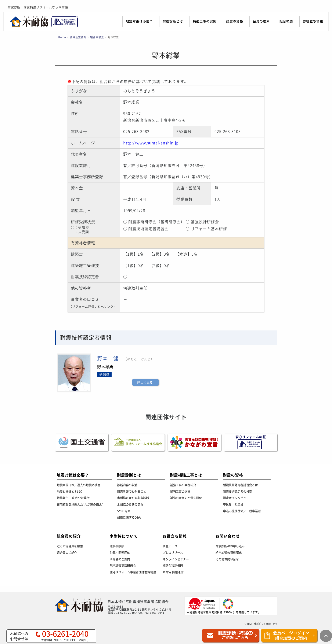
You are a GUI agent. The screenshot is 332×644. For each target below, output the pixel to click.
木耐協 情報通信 (173, 572)
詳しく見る (145, 382)
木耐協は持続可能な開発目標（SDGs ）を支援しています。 (224, 605)
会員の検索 (261, 21)
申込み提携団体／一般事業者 (242, 511)
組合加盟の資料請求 (229, 553)
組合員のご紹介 (67, 553)
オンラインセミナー (176, 559)
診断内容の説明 (127, 485)
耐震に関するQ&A (129, 517)
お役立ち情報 (313, 21)
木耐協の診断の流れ (130, 504)
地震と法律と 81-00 (70, 492)
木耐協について (124, 536)
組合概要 (286, 21)
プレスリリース (173, 553)
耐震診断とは (173, 21)
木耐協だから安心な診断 (133, 498)
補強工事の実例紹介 (183, 485)
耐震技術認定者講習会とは (240, 485)
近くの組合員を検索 (70, 546)
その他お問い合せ (227, 559)
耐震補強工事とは (186, 475)
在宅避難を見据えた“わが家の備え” (80, 504)
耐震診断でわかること (132, 492)
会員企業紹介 (78, 37)
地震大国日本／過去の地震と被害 (79, 485)
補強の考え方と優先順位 (186, 498)
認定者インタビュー (236, 498)
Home (62, 37)
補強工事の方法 (180, 492)
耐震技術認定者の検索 (237, 492)
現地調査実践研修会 (123, 566)
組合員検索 (97, 37)
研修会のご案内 (120, 559)
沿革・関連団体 (120, 553)
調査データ (170, 546)
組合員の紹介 (69, 536)
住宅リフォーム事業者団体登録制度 (133, 572)
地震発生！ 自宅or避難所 (73, 498)
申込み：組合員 (233, 504)
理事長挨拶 (117, 546)
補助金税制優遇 (173, 566)
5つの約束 (124, 511)
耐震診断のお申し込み (230, 546)
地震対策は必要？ (139, 21)
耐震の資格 (235, 21)
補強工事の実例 (205, 21)
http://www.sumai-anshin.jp (151, 143)
